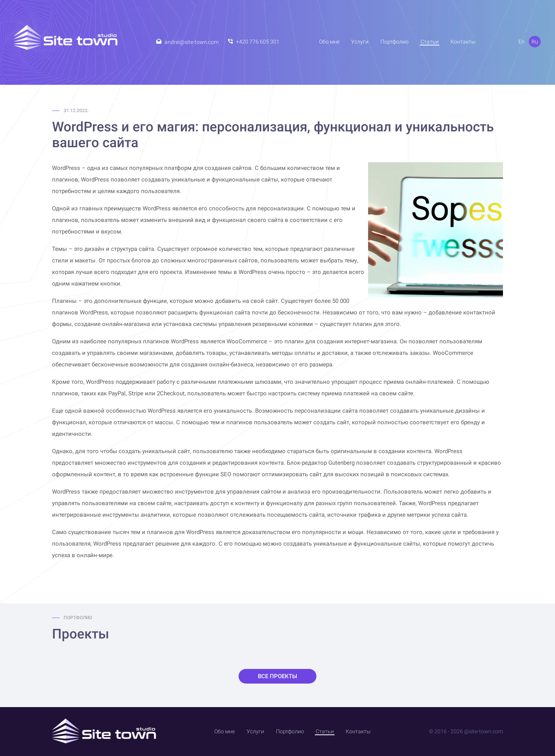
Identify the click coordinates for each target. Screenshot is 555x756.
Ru (535, 42)
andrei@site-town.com (192, 42)
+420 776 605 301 (258, 42)
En (521, 42)
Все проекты (277, 676)
